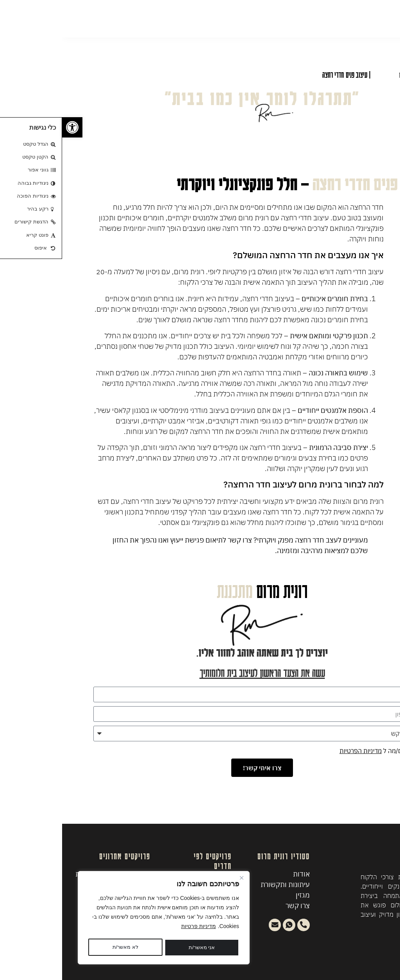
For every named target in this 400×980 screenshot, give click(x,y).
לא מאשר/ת (137, 948)
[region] (102, 919)
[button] (10, 127)
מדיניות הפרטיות (298, 751)
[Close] (179, 880)
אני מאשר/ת (63, 948)
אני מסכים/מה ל (320, 751)
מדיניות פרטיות (137, 928)
